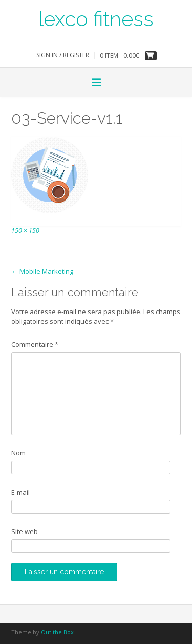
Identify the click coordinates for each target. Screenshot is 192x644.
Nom (18, 453)
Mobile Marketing (42, 271)
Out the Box (57, 632)
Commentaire (35, 344)
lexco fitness (96, 18)
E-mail (20, 492)
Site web (25, 531)
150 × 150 (25, 230)
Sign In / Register (63, 55)
